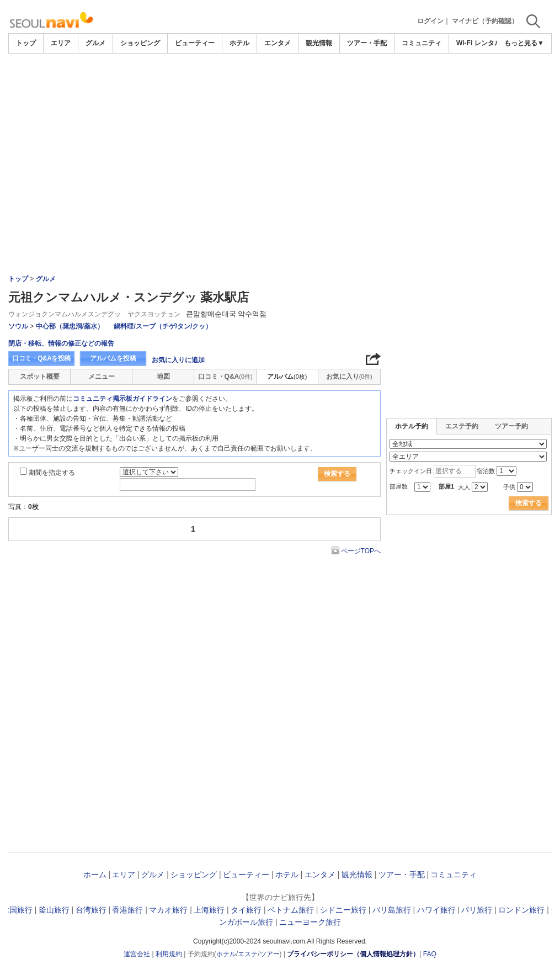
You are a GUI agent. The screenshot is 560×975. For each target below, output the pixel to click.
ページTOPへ (361, 551)
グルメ (95, 43)
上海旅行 (209, 910)
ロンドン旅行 (521, 910)
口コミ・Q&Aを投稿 (41, 358)
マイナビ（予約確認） (485, 21)
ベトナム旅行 (291, 910)
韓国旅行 (17, 910)
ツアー (270, 954)
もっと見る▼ (524, 43)
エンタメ (278, 43)
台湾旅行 (91, 910)
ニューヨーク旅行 (310, 922)
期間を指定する (52, 473)
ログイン (430, 21)
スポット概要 (40, 377)
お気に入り (349, 377)
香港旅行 (127, 910)
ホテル (239, 43)
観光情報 (319, 43)
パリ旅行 (477, 910)
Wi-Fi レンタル (479, 43)
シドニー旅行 (343, 910)
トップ (26, 43)
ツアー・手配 (367, 43)
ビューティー (195, 43)
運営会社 (137, 954)
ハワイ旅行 (436, 910)
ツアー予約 (511, 426)
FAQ (430, 954)
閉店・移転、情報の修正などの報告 (61, 343)
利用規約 (169, 954)
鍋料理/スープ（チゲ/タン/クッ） (163, 326)
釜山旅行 (54, 910)
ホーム (95, 875)
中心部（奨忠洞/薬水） (70, 326)
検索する (337, 474)
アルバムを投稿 (113, 358)
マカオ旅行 (168, 910)
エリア (61, 43)
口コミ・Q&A (225, 377)
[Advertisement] (280, 84)
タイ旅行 (246, 910)
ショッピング (140, 43)
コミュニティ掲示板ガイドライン (122, 399)
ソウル (18, 326)
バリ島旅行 (392, 910)
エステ (248, 954)
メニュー (102, 377)
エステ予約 (462, 426)
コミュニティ (422, 43)
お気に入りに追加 (178, 360)
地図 (163, 377)
